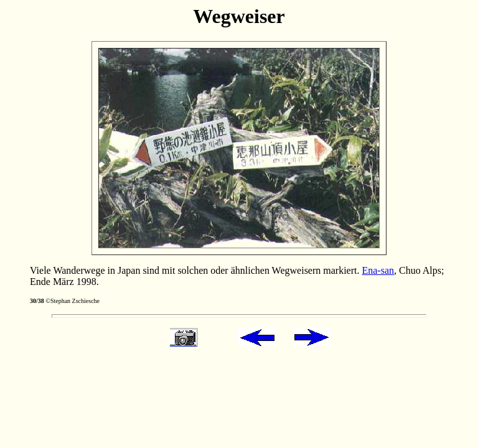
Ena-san (378, 270)
